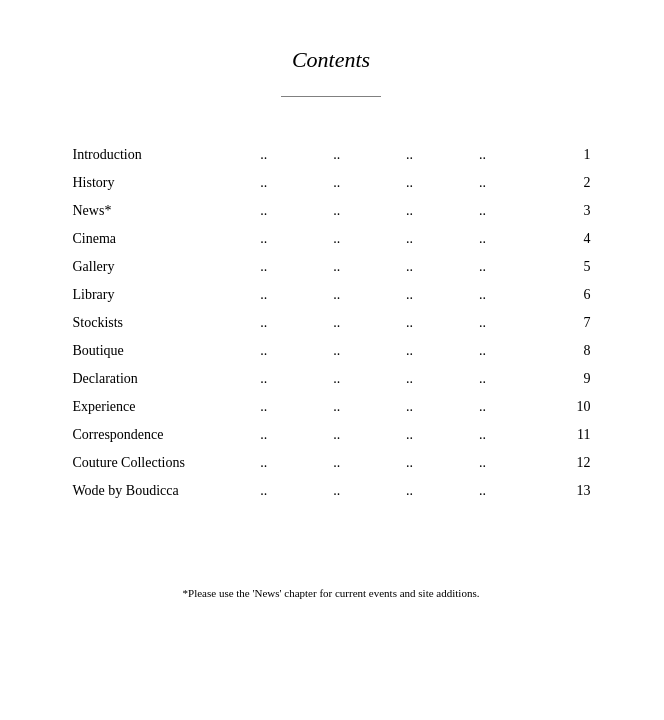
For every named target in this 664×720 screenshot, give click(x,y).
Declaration (105, 378)
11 (583, 434)
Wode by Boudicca (126, 490)
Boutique (98, 350)
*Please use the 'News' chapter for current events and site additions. (331, 593)
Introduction (107, 154)
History (94, 182)
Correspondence (118, 434)
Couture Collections (129, 462)
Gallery (94, 266)
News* (92, 210)
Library (94, 294)
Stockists (98, 322)
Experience (104, 406)
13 (584, 490)
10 (584, 406)
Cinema (95, 238)
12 (584, 462)
